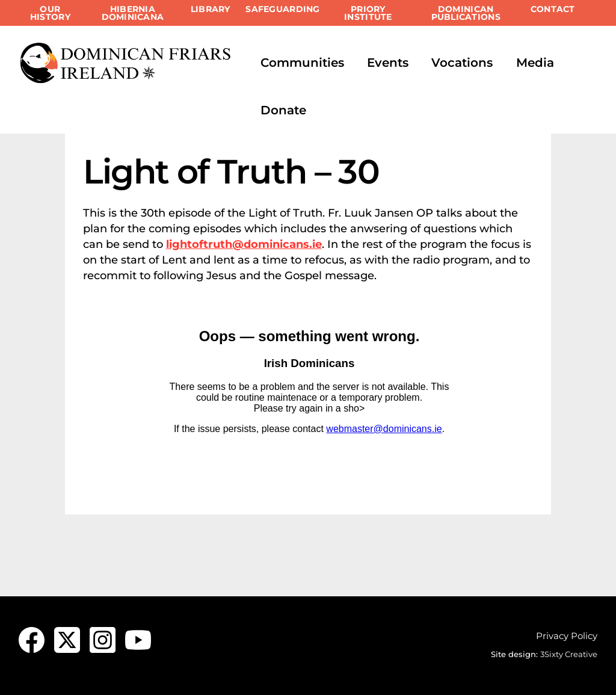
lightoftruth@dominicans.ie (244, 244)
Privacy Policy (567, 636)
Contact (553, 9)
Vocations (462, 63)
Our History (50, 13)
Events (388, 63)
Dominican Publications (466, 13)
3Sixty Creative (569, 654)
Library (211, 9)
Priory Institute (368, 13)
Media (535, 63)
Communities (302, 63)
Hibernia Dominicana (133, 13)
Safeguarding (282, 9)
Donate (283, 110)
